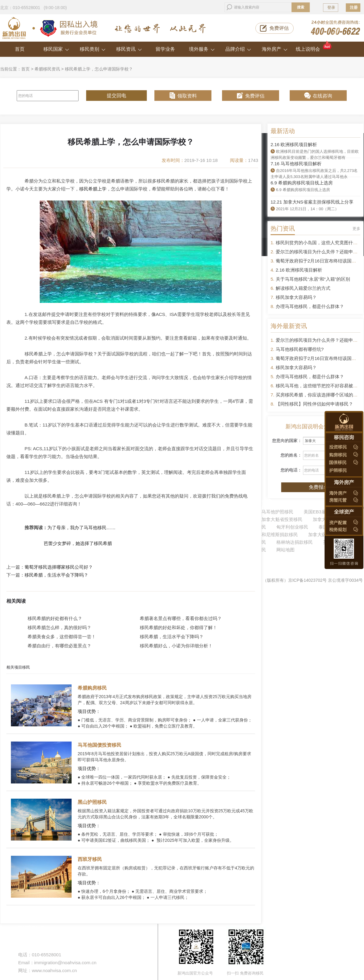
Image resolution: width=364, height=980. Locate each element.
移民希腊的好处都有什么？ (55, 618)
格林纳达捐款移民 (295, 542)
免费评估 (279, 28)
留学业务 (165, 49)
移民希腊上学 (93, 189)
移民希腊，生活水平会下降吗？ (56, 575)
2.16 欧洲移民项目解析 (294, 144)
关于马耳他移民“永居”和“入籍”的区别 (313, 279)
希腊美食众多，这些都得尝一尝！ (62, 637)
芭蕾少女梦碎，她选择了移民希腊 (77, 543)
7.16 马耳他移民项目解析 (296, 164)
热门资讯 (283, 228)
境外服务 (202, 49)
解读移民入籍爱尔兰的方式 (303, 288)
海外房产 (275, 49)
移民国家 (56, 49)
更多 (356, 229)
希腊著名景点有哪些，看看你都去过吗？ (181, 618)
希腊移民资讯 (47, 69)
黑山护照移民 (92, 802)
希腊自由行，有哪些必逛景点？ (59, 646)
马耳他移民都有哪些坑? (300, 349)
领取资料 (187, 96)
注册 (354, 7)
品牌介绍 (238, 49)
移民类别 (93, 49)
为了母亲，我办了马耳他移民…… (81, 528)
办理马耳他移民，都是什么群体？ (310, 306)
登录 (331, 7)
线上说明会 (314, 47)
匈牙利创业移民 (292, 527)
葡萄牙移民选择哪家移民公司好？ (59, 567)
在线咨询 (322, 96)
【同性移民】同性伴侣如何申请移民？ (314, 404)
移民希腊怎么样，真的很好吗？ (59, 627)
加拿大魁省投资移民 (282, 519)
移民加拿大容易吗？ (296, 297)
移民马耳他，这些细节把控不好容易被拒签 (319, 386)
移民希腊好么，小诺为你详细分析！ (176, 646)
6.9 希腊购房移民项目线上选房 (302, 183)
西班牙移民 (90, 859)
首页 (20, 49)
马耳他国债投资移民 (99, 745)
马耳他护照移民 (277, 512)
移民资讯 (129, 49)
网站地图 (285, 550)
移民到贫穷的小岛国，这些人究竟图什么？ (319, 243)
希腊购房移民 (92, 688)
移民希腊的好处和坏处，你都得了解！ (179, 627)
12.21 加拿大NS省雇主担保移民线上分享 (312, 202)
